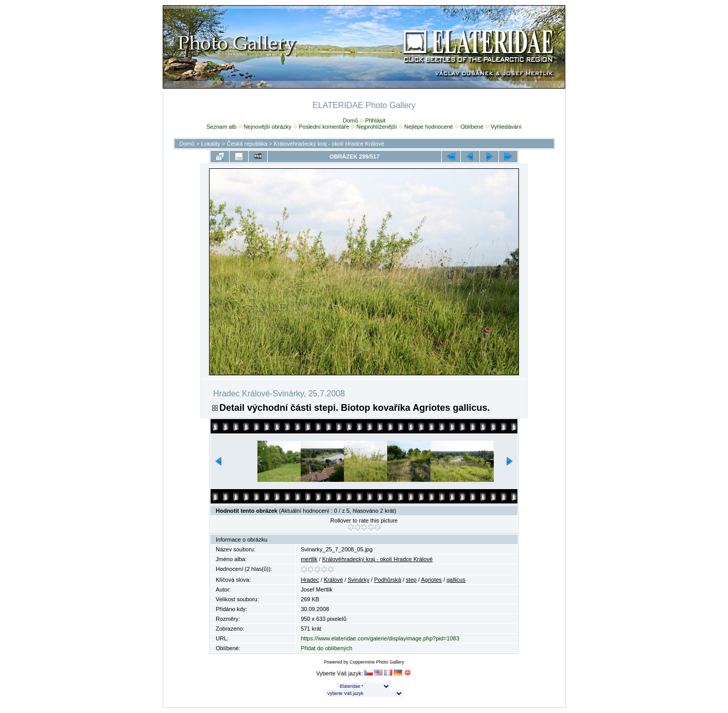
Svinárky (358, 580)
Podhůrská (388, 580)
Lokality (210, 144)
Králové (333, 580)
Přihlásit (375, 120)
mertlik (309, 559)
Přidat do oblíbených (326, 648)
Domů (350, 120)
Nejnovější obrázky (267, 127)
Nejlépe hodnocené (429, 127)
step (411, 580)
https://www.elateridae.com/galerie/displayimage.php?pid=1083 (380, 638)
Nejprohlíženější (377, 127)
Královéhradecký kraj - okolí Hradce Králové (329, 144)
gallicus (456, 580)
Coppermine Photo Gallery (377, 662)
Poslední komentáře (324, 127)
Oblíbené (472, 127)
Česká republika (247, 144)
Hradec (310, 580)
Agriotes (431, 580)
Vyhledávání (506, 127)
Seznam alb (221, 127)
